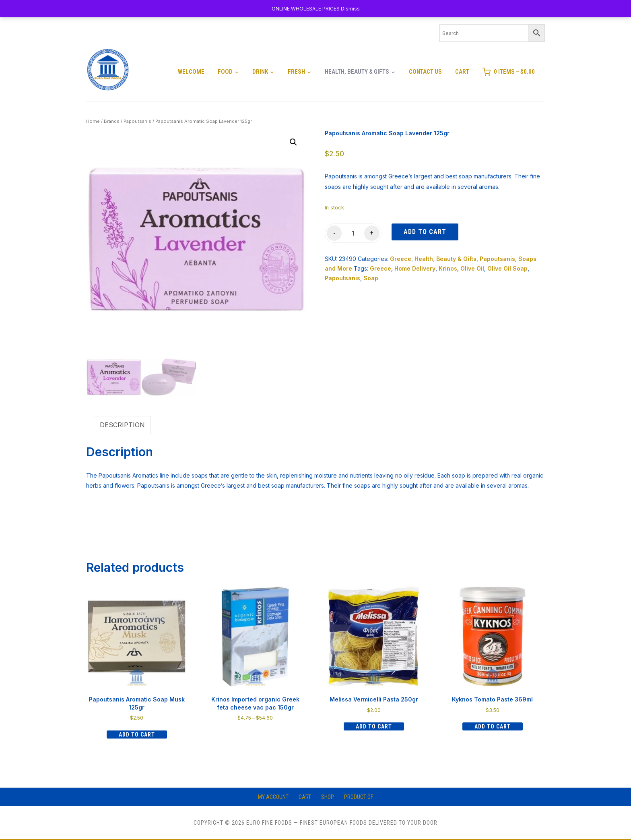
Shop (328, 797)
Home (93, 121)
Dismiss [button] (350, 9)
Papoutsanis (137, 121)
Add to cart (425, 232)
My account (273, 797)
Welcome (191, 72)
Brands (112, 121)
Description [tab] (122, 425)
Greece (401, 259)
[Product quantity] (353, 233)
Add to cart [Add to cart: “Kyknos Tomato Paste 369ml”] (493, 726)
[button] (293, 142)
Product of (359, 797)
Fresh (296, 72)
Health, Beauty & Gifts (357, 72)
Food (225, 72)
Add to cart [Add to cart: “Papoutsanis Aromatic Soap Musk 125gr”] (137, 734)
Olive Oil (472, 268)
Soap (371, 278)
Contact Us (425, 72)
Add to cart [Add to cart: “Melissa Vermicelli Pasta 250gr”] (374, 726)
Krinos (448, 268)
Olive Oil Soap (507, 268)
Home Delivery (415, 268)
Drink (260, 72)
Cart (462, 72)
